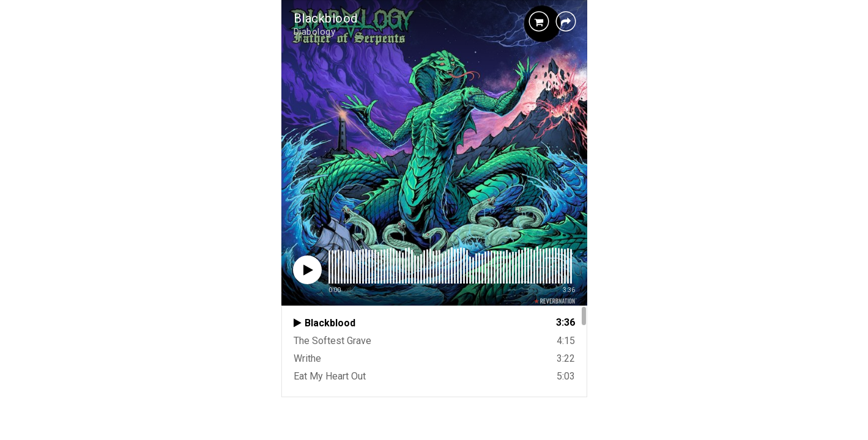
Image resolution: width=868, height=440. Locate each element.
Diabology (315, 32)
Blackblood (326, 18)
